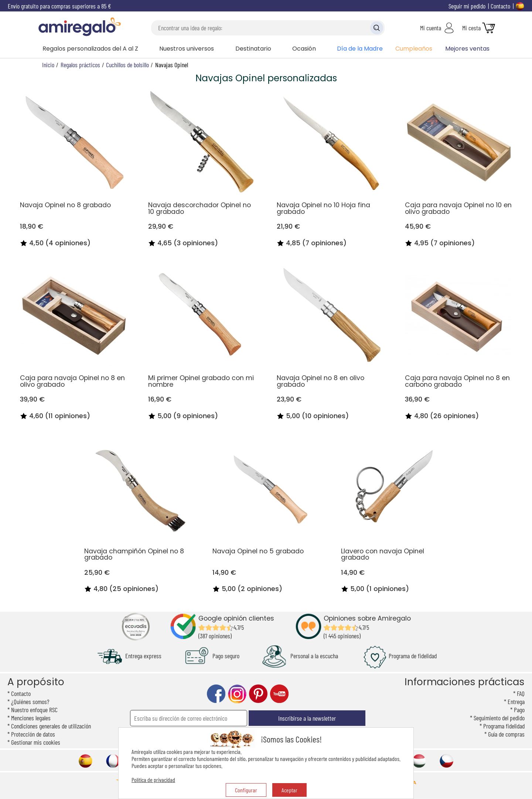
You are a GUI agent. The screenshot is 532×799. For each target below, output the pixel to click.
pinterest (258, 694)
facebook (216, 694)
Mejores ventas (467, 49)
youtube (279, 694)
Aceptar (289, 790)
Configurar (246, 790)
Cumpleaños (414, 49)
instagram (237, 694)
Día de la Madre (360, 49)
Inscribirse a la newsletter (307, 718)
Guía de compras (506, 734)
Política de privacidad (153, 780)
